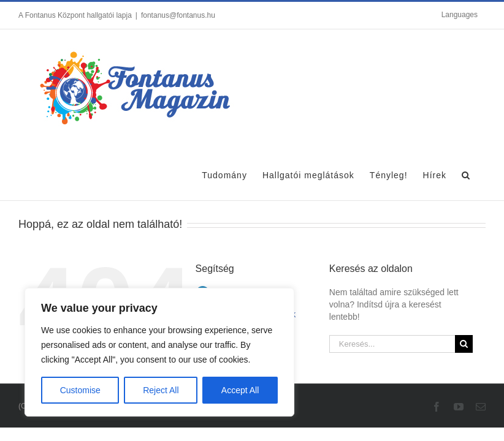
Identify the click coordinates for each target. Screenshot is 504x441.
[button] (466, 173)
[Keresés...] (392, 344)
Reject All (161, 390)
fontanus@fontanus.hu (178, 15)
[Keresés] (464, 344)
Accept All (240, 390)
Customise (80, 390)
